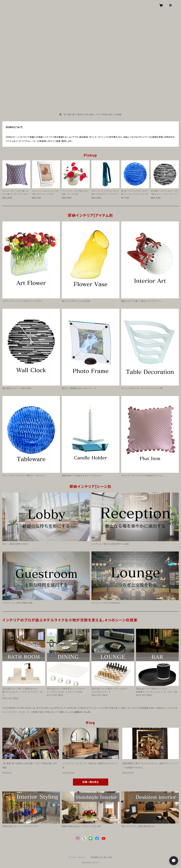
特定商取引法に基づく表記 (102, 857)
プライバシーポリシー (77, 857)
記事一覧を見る (91, 782)
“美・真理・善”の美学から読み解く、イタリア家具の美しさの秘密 (91, 114)
